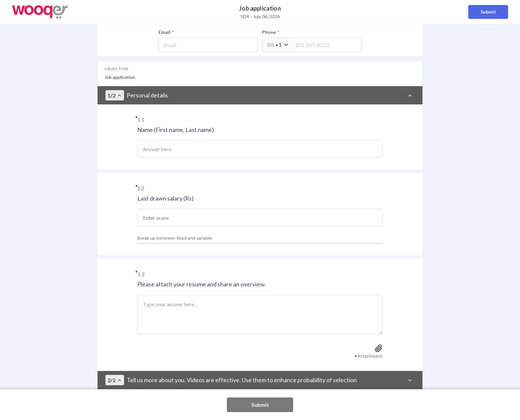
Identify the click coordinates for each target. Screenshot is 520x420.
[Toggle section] (410, 95)
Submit (488, 12)
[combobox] (278, 45)
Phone (271, 32)
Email (166, 32)
